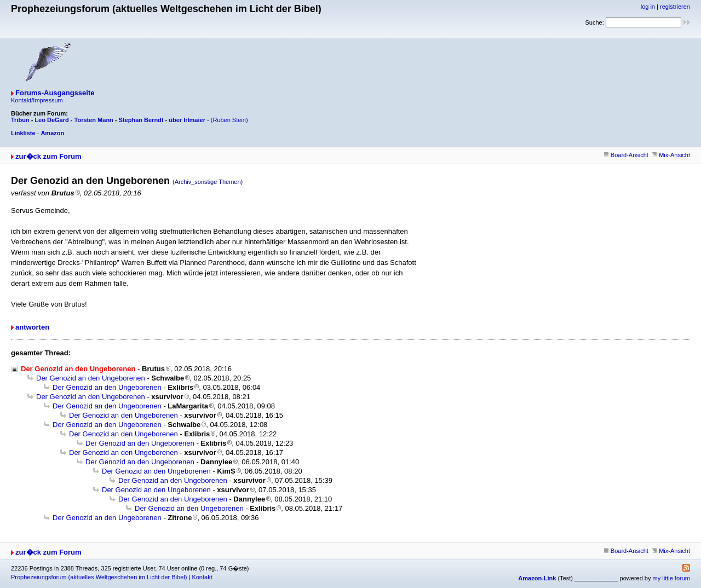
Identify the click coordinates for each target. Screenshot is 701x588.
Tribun (20, 120)
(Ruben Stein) (229, 120)
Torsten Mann (94, 120)
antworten (32, 327)
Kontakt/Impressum (37, 100)
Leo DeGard (51, 120)
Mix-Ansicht (671, 155)
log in (648, 7)
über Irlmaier (187, 120)
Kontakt (202, 577)
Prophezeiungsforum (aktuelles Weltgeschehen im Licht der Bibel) (99, 577)
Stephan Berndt (141, 120)
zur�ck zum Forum (48, 156)
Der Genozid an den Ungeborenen (91, 378)
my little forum (671, 578)
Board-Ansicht (626, 155)
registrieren (675, 7)
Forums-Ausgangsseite (55, 93)
